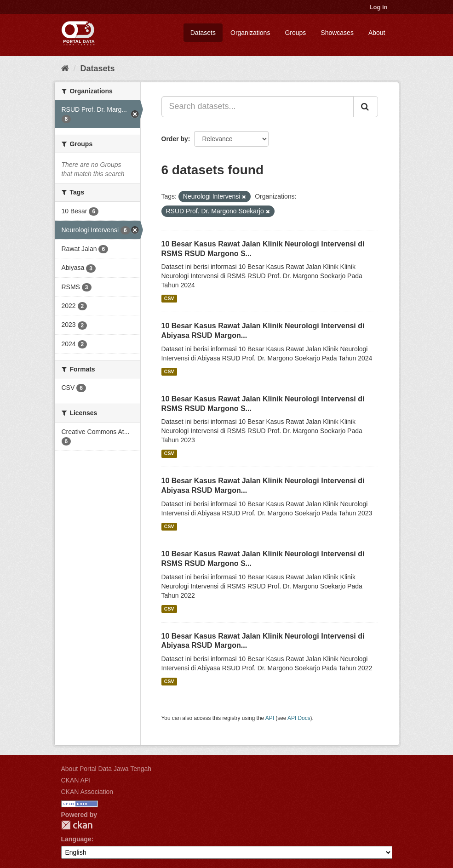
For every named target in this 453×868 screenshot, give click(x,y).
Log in (379, 7)
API (270, 718)
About (377, 33)
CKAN (77, 825)
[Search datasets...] (258, 107)
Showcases (337, 33)
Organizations (250, 33)
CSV (169, 298)
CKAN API (76, 780)
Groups (295, 33)
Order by (175, 139)
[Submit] (366, 107)
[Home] (65, 69)
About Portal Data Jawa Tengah (106, 769)
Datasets (203, 33)
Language (76, 839)
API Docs (299, 718)
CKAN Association (87, 792)
